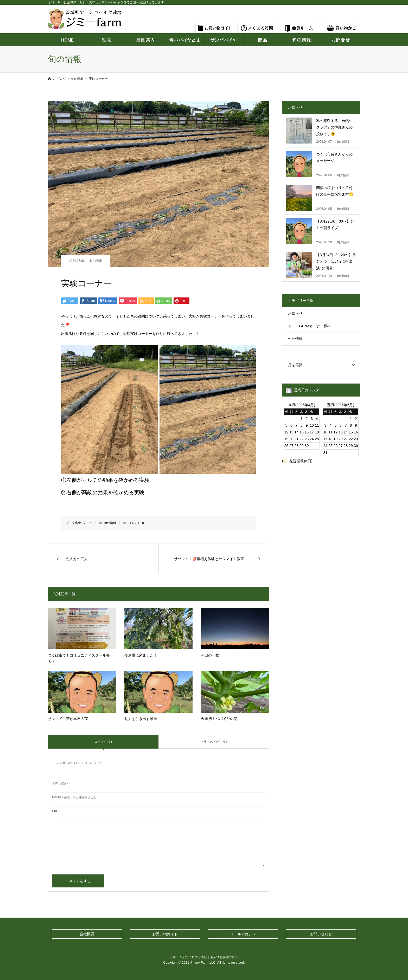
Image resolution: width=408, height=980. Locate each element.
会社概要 (87, 934)
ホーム (177, 957)
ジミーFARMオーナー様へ (310, 326)
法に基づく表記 (196, 957)
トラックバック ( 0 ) (214, 742)
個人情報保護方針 (223, 957)
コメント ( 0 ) (103, 742)
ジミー (87, 523)
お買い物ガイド (165, 934)
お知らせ (295, 313)
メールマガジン (243, 934)
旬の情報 (96, 261)
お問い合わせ (321, 934)
